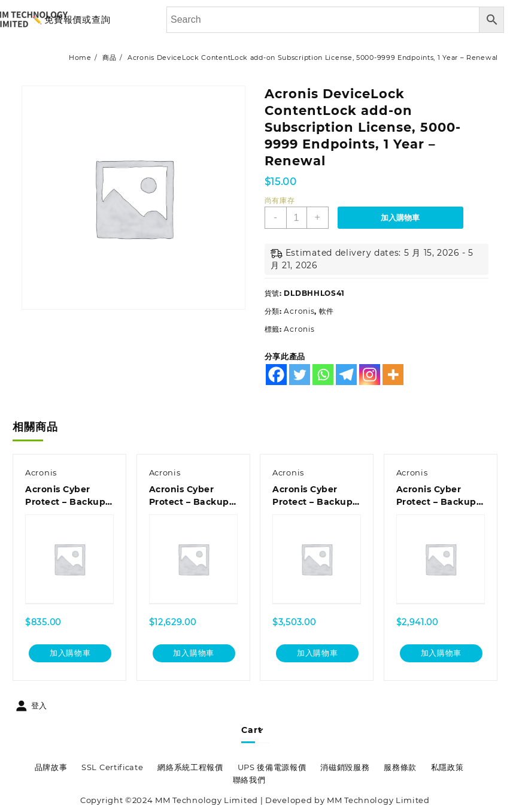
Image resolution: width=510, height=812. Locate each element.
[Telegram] (346, 375)
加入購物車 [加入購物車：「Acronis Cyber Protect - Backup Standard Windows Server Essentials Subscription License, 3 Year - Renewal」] (318, 653)
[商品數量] (297, 218)
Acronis (299, 311)
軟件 (327, 311)
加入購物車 (400, 218)
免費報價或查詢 (77, 19)
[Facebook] (276, 375)
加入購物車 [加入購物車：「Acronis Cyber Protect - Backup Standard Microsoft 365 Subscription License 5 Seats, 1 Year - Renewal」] (70, 653)
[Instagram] (370, 375)
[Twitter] (300, 375)
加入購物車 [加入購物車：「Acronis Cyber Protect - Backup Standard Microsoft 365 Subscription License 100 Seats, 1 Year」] (194, 653)
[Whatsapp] (323, 375)
